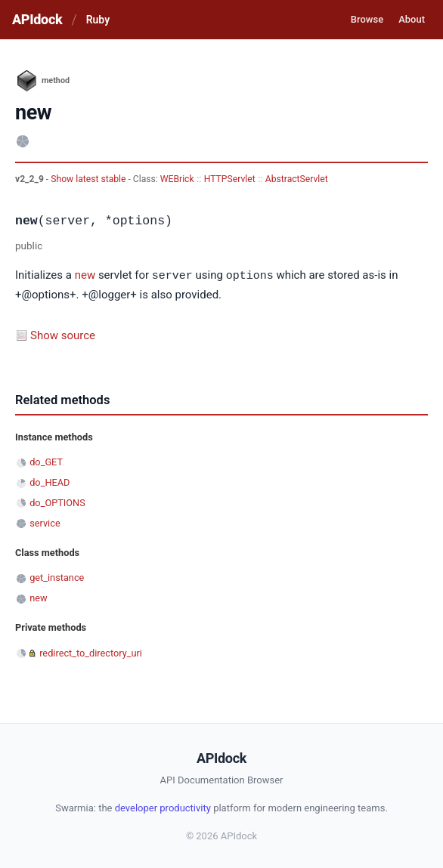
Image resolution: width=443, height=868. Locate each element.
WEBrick (177, 179)
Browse (367, 19)
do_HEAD (50, 482)
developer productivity (163, 807)
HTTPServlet (230, 179)
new (85, 276)
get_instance (57, 577)
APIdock (37, 19)
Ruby (98, 20)
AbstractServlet (297, 179)
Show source (63, 335)
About (412, 19)
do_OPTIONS (57, 502)
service (45, 522)
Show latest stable (89, 179)
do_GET (46, 461)
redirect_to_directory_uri (91, 652)
